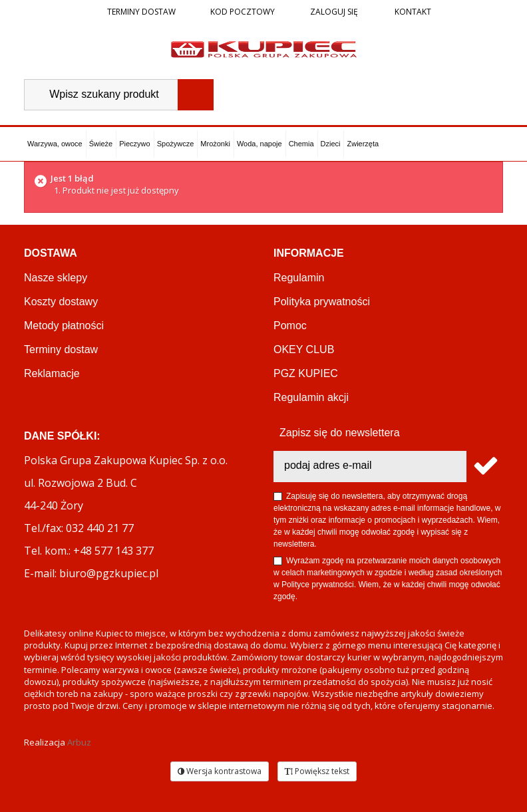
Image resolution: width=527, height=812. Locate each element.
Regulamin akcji (311, 397)
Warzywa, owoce (55, 144)
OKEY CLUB (304, 349)
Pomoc (290, 326)
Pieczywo (134, 144)
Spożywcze (176, 144)
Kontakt (412, 12)
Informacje (309, 253)
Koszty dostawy (61, 302)
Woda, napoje (260, 144)
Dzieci (331, 144)
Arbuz (79, 742)
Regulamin (299, 278)
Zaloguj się (333, 12)
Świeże (101, 144)
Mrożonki (215, 144)
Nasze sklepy (56, 278)
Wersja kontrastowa (220, 771)
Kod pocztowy (243, 12)
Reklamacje (52, 373)
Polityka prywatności (322, 302)
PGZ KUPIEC (306, 373)
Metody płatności (64, 326)
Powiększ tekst (317, 771)
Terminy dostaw (141, 12)
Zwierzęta (363, 144)
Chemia (301, 144)
